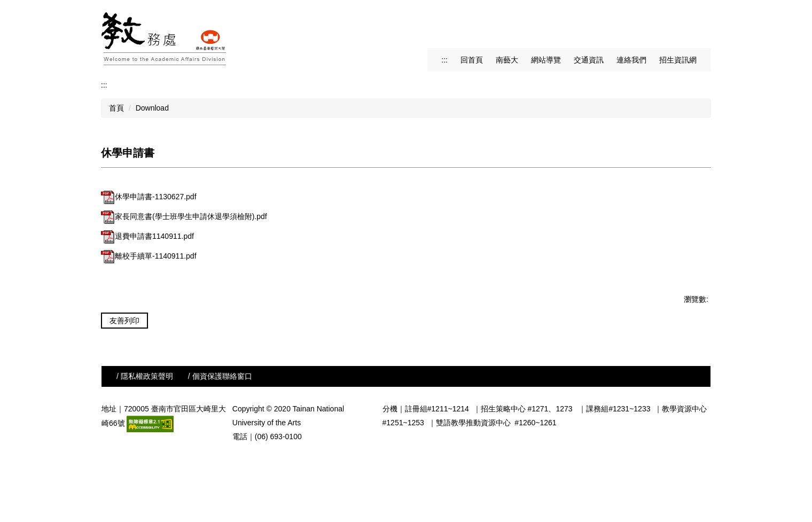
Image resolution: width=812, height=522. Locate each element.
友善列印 (124, 321)
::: (444, 60)
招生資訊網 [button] (678, 60)
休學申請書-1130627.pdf (149, 197)
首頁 (116, 108)
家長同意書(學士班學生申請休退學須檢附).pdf (184, 216)
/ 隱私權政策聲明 (145, 440)
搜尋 (701, 9)
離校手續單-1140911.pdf (149, 256)
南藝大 (507, 60)
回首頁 (472, 60)
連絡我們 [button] (631, 60)
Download (152, 108)
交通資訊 (589, 60)
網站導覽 (546, 60)
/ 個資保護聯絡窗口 (220, 440)
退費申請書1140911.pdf (147, 236)
